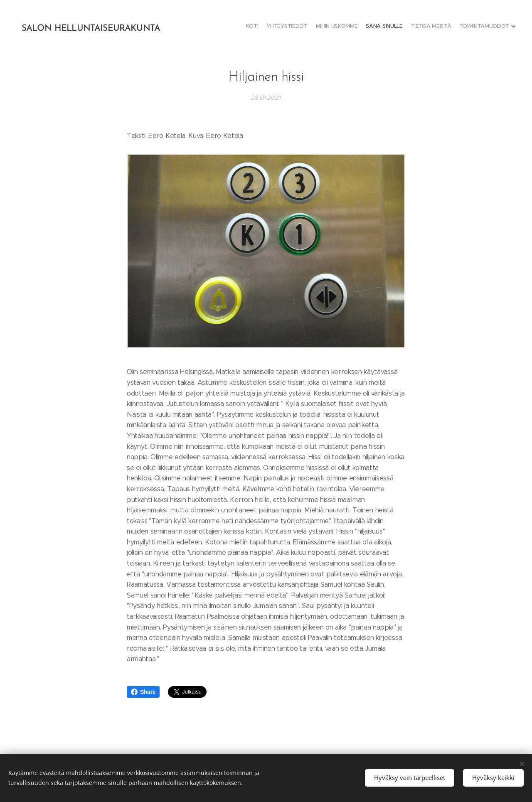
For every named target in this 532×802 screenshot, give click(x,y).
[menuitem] (469, 27)
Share (143, 692)
